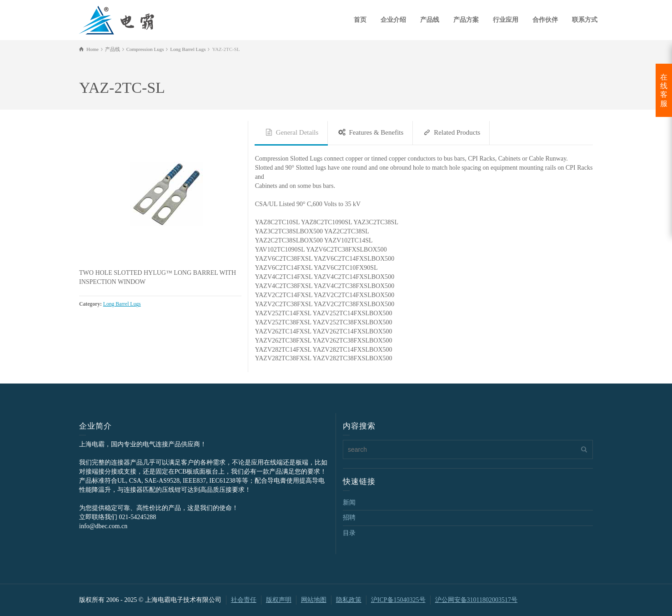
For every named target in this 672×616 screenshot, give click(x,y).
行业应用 (506, 20)
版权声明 (279, 600)
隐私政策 (349, 600)
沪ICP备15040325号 (398, 600)
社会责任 (244, 600)
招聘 (349, 518)
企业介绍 (393, 20)
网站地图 (314, 600)
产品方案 (466, 20)
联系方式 (585, 20)
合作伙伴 (545, 20)
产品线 (430, 20)
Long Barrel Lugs (122, 304)
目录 (349, 533)
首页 (360, 20)
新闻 (349, 502)
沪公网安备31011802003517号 (476, 600)
